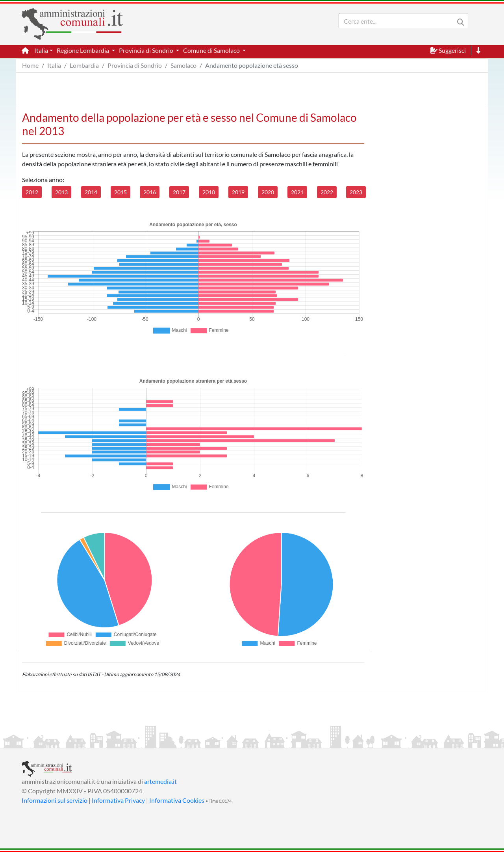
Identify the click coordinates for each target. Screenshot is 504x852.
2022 (327, 192)
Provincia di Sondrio (135, 65)
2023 (356, 192)
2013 (61, 192)
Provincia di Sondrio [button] (147, 50)
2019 (238, 192)
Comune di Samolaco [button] (212, 50)
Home (30, 65)
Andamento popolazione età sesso (252, 65)
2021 (297, 192)
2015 (120, 192)
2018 (209, 192)
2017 (179, 192)
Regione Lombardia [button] (83, 50)
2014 (91, 192)
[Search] (398, 21)
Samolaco (183, 65)
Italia (54, 65)
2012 (32, 192)
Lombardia (84, 65)
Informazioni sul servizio (55, 800)
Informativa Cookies (177, 800)
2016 (150, 192)
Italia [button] (41, 50)
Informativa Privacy (118, 800)
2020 (268, 192)
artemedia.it (160, 781)
